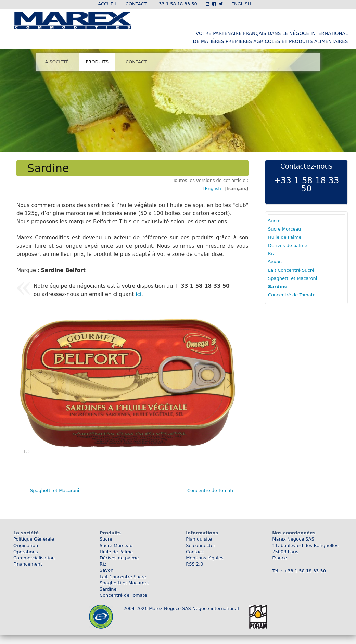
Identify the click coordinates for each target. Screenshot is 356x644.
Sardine (278, 287)
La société (55, 62)
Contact (136, 62)
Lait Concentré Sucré (291, 270)
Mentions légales (205, 558)
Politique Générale (34, 539)
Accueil (107, 4)
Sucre (274, 221)
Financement (28, 564)
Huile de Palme (285, 237)
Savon (275, 262)
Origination (26, 546)
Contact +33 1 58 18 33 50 (161, 4)
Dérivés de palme (288, 245)
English (213, 189)
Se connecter (201, 546)
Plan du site (199, 539)
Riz (271, 254)
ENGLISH (241, 4)
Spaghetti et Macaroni (55, 490)
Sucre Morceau (284, 229)
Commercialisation (34, 558)
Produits (97, 62)
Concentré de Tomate (211, 490)
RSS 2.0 (194, 564)
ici (138, 294)
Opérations (26, 552)
